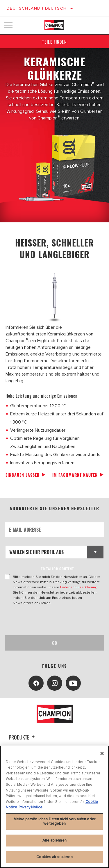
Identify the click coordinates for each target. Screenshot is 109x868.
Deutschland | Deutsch (37, 8)
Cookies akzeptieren (54, 857)
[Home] (54, 25)
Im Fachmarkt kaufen (75, 475)
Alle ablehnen (54, 840)
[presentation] (53, 620)
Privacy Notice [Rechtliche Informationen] (31, 807)
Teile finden (54, 42)
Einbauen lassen (23, 475)
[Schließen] (102, 753)
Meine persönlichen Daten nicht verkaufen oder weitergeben (54, 821)
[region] (54, 807)
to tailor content (57, 569)
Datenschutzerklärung (79, 587)
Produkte (23, 737)
